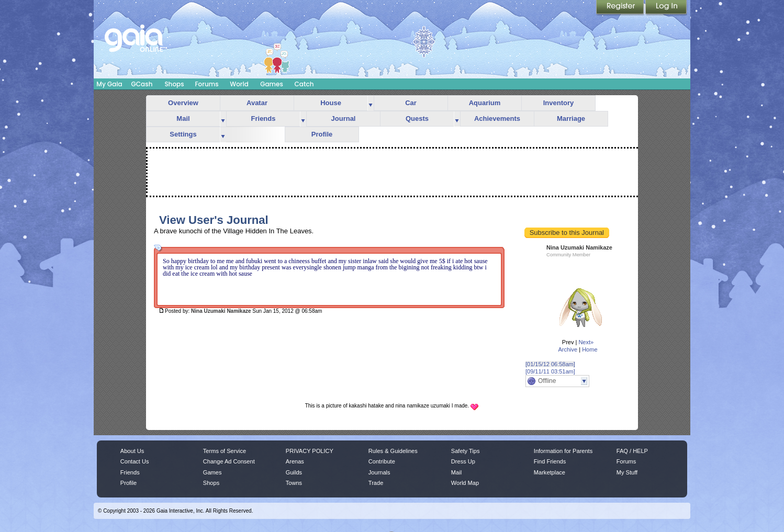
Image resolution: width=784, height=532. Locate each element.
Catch (304, 84)
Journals (379, 472)
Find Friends (550, 461)
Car (411, 103)
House (331, 103)
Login (666, 8)
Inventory (559, 103)
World (239, 84)
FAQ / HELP (632, 451)
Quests (417, 118)
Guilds (294, 472)
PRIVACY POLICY (310, 451)
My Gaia (109, 84)
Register (621, 8)
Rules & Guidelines (393, 451)
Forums (206, 84)
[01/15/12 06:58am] (550, 364)
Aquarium (485, 103)
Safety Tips (466, 451)
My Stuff (627, 472)
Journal (344, 118)
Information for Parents (563, 451)
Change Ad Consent (229, 461)
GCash (142, 84)
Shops (174, 84)
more (371, 103)
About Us (132, 451)
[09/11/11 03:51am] (550, 371)
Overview (183, 103)
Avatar (257, 103)
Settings (183, 134)
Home (590, 349)
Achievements (497, 118)
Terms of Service (225, 451)
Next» (586, 342)
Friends (264, 118)
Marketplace (550, 472)
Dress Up (463, 461)
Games (272, 84)
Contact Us (135, 461)
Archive (568, 349)
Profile (322, 134)
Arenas (295, 461)
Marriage (571, 118)
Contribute (382, 461)
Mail (183, 118)
